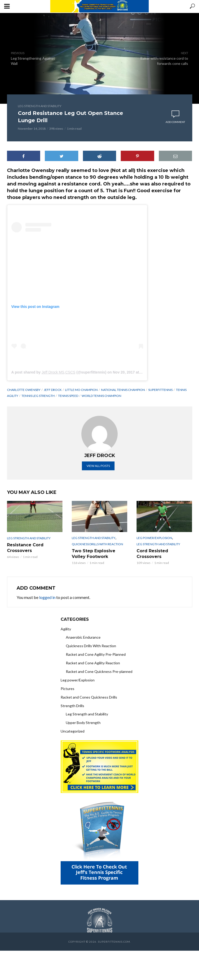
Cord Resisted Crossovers (152, 554)
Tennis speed (68, 396)
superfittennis (160, 390)
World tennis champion (101, 396)
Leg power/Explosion (154, 538)
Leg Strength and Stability (40, 106)
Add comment (175, 122)
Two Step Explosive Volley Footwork (94, 554)
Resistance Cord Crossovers (25, 548)
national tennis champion (123, 390)
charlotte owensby (24, 390)
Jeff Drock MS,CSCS (58, 372)
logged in (47, 597)
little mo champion (81, 390)
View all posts (98, 466)
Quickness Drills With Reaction (97, 544)
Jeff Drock (53, 390)
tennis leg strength (38, 396)
